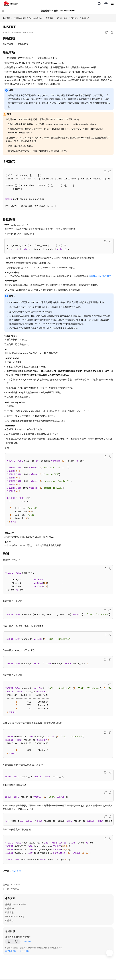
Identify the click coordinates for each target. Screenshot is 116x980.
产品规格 (9, 920)
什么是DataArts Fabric (16, 904)
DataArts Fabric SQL (15, 916)
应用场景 (9, 912)
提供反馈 (27, 942)
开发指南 (49, 18)
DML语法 (75, 18)
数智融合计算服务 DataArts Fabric (28, 18)
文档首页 (6, 18)
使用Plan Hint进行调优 (100, 276)
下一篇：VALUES (11, 889)
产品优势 (9, 908)
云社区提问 (24, 951)
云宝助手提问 (11, 951)
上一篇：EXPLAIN (11, 885)
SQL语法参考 (62, 18)
